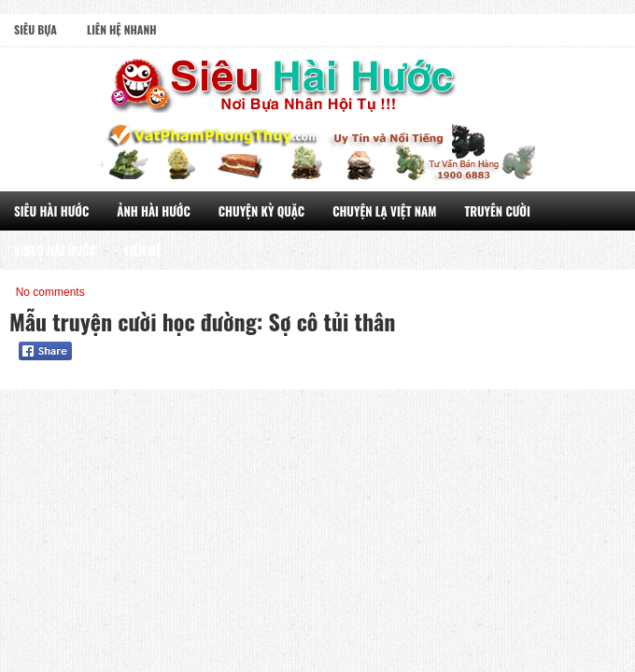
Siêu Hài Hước (51, 211)
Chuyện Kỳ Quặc (261, 211)
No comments (50, 292)
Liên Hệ (143, 250)
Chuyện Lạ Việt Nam (384, 211)
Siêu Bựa (35, 29)
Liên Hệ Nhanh (122, 29)
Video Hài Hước (55, 250)
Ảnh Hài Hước (154, 211)
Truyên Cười (497, 211)
